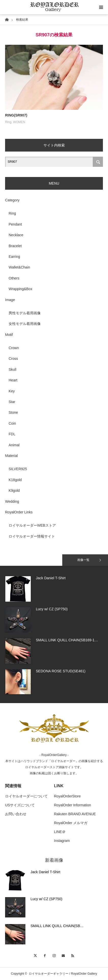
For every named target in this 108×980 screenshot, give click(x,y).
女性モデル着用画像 (25, 324)
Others (14, 278)
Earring (14, 257)
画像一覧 (83, 560)
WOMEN (19, 122)
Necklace (16, 235)
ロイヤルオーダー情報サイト (32, 536)
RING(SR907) (16, 115)
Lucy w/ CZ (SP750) (46, 899)
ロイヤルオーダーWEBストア (32, 525)
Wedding (12, 501)
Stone (13, 412)
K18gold (15, 480)
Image (10, 300)
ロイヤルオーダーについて (26, 796)
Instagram (62, 841)
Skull (12, 369)
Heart (13, 380)
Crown (14, 348)
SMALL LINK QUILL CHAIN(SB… (57, 926)
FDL (12, 434)
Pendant (15, 224)
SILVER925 (18, 469)
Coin (12, 423)
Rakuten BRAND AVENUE (75, 814)
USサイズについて (20, 805)
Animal (14, 445)
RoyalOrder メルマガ (71, 823)
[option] (54, 589)
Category (12, 200)
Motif (9, 335)
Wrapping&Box (20, 289)
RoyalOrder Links (19, 512)
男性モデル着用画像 (25, 313)
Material (11, 456)
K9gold (14, 491)
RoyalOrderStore (67, 796)
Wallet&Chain (19, 267)
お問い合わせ (16, 814)
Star (12, 402)
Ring (8, 122)
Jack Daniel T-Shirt (45, 872)
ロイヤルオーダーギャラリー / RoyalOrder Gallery (63, 974)
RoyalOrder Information (73, 805)
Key (12, 391)
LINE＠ (60, 832)
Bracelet (15, 246)
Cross (13, 359)
